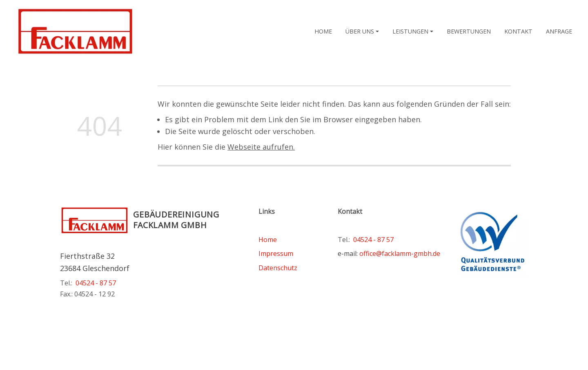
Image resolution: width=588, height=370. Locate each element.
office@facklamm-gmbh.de (400, 253)
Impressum (276, 253)
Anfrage (559, 31)
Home (323, 31)
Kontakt (518, 31)
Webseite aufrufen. (261, 147)
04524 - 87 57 (96, 283)
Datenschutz (278, 268)
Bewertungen (469, 31)
